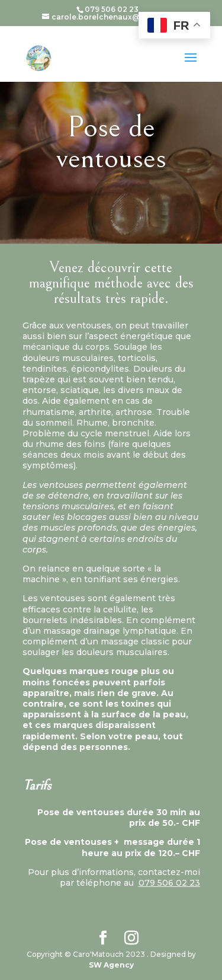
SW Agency (111, 965)
